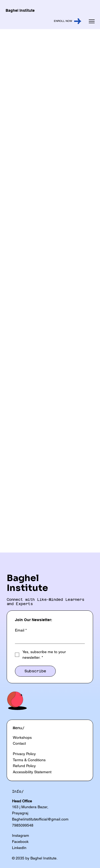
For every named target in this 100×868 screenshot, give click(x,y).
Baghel (23, 578)
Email (21, 630)
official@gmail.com (53, 819)
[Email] (48, 639)
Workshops (22, 737)
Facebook (20, 842)
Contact (19, 743)
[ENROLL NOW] (43, 21)
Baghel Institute (20, 10)
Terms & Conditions (29, 760)
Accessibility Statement (32, 772)
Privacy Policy (24, 754)
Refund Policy (24, 766)
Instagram (21, 835)
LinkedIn (19, 848)
